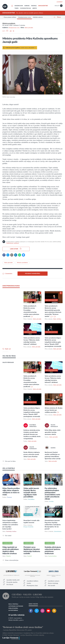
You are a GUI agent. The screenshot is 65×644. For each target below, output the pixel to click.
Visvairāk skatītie (12, 582)
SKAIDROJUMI (19, 6)
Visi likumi (10, 585)
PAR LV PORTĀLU (13, 604)
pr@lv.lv (21, 620)
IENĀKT (60, 2)
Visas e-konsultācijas (12, 560)
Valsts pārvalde (29, 28)
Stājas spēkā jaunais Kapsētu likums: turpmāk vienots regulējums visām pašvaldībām (31, 493)
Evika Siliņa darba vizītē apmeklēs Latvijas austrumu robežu (53, 432)
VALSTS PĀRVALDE (8, 363)
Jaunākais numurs (54, 581)
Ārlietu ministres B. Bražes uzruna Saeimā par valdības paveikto (54, 410)
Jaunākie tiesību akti (13, 580)
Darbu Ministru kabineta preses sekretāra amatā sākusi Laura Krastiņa (32, 454)
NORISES (27, 6)
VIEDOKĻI (34, 6)
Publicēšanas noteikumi (13, 243)
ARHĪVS (35, 8)
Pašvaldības (31, 499)
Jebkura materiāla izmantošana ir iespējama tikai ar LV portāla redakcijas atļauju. (28, 633)
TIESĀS (17, 8)
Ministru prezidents (9, 23)
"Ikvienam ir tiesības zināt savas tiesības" (23, 627)
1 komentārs (8, 274)
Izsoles (29, 583)
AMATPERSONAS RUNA (11, 286)
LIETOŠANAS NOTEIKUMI (16, 606)
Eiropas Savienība (28, 527)
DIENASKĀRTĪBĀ (43, 6)
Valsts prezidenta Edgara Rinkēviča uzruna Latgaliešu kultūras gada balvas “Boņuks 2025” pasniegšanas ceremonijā (53, 342)
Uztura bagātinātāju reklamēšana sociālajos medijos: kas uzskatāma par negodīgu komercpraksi (10, 525)
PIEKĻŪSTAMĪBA (13, 608)
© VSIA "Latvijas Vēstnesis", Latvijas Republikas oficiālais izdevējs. (23, 635)
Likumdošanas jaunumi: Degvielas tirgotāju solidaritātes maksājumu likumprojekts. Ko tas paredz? (53, 525)
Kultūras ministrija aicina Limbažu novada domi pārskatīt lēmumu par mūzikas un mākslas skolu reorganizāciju (32, 434)
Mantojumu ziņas (32, 586)
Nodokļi (29, 556)
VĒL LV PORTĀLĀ (9, 468)
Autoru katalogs (53, 583)
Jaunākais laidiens (32, 581)
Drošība (51, 502)
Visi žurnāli (51, 586)
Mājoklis (8, 556)
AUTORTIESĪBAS (13, 610)
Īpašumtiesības (53, 556)
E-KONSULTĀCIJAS (25, 8)
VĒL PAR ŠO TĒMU (9, 356)
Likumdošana (58, 532)
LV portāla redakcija (16, 615)
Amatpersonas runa (14, 28)
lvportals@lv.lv (18, 618)
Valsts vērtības (57, 319)
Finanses (9, 497)
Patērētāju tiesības (11, 532)
